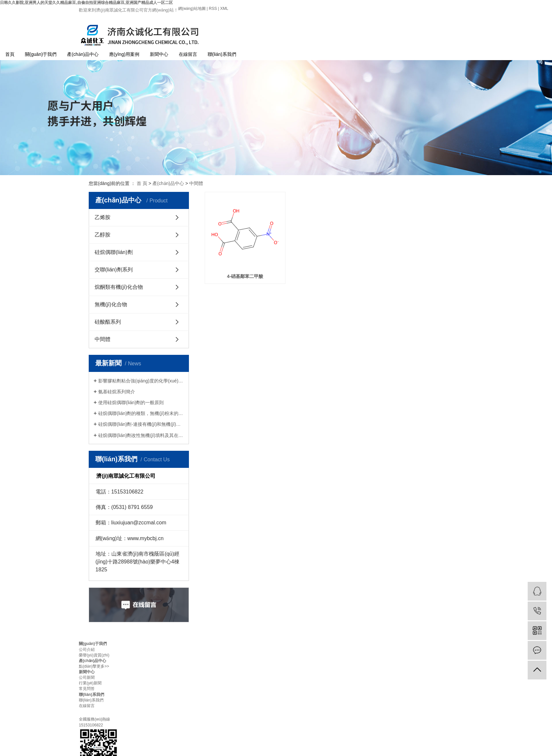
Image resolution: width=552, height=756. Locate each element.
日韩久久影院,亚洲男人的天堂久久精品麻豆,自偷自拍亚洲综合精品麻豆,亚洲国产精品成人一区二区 (86, 3)
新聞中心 (159, 54)
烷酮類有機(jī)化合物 (119, 287)
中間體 (196, 183)
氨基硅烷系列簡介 (117, 392)
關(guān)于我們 (41, 54)
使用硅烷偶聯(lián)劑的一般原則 (131, 402)
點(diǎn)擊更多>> (94, 666)
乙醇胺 (103, 235)
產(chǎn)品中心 (83, 54)
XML (224, 9)
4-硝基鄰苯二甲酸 (245, 276)
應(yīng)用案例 (124, 54)
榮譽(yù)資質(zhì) (94, 655)
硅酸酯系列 (108, 322)
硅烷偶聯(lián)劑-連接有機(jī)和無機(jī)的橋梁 (141, 424)
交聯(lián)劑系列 (114, 270)
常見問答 (87, 689)
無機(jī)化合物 (111, 304)
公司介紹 (87, 650)
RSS (213, 9)
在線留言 (188, 54)
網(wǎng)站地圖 (192, 9)
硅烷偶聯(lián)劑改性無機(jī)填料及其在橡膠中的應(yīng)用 (141, 435)
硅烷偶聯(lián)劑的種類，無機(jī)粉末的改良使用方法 (141, 413)
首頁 (10, 54)
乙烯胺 (103, 217)
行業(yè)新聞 (90, 683)
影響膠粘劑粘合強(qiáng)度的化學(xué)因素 (141, 381)
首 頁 (142, 183)
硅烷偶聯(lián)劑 (114, 252)
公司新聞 (87, 677)
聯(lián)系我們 (222, 54)
